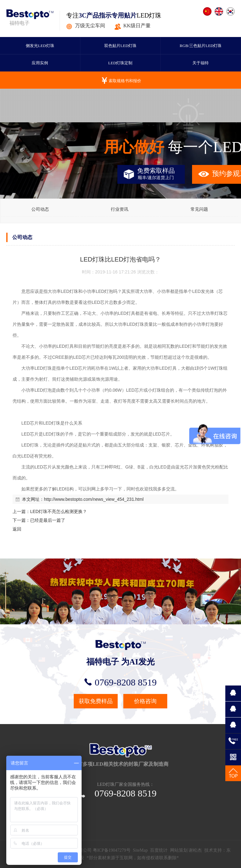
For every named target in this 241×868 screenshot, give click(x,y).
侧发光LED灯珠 (40, 46)
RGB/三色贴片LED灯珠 (201, 46)
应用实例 (40, 63)
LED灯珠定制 (120, 63)
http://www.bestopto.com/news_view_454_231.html (94, 499)
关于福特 (201, 63)
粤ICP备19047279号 (112, 850)
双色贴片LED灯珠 (120, 46)
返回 (17, 529)
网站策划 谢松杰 (186, 850)
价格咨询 (145, 701)
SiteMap (140, 850)
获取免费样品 (96, 701)
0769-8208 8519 (121, 682)
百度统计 (159, 850)
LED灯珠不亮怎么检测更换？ (59, 511)
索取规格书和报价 (125, 81)
